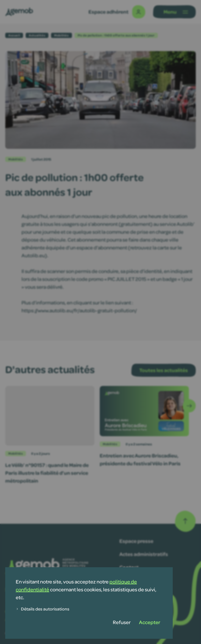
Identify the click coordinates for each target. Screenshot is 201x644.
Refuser (122, 622)
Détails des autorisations (43, 609)
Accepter (150, 622)
